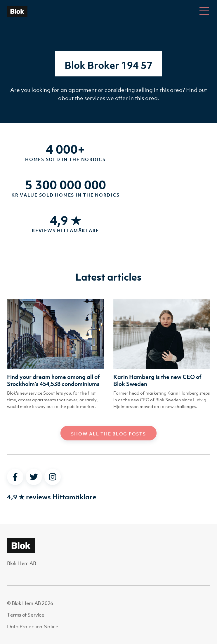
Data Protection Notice (33, 626)
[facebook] (15, 477)
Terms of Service (26, 615)
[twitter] (34, 477)
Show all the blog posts (108, 434)
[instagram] (53, 477)
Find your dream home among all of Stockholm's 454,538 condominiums (53, 380)
